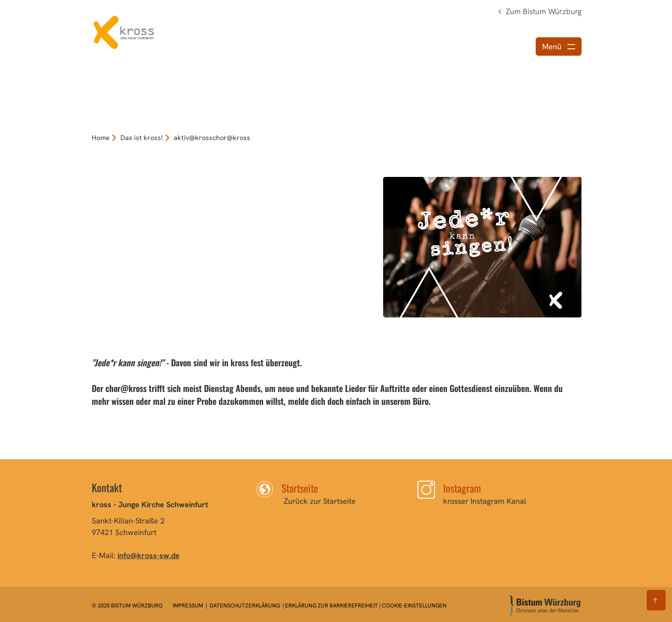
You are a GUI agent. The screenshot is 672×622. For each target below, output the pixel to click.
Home (101, 138)
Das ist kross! (142, 138)
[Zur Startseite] (545, 606)
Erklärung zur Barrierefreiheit (331, 606)
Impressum (189, 606)
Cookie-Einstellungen (414, 606)
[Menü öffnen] (559, 46)
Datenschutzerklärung (245, 606)
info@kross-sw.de (148, 555)
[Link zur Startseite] (124, 31)
